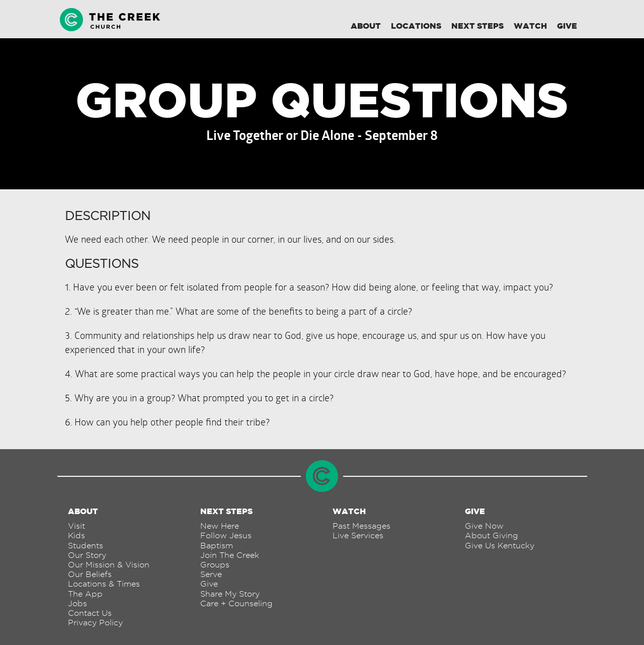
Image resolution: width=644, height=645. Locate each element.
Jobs (77, 603)
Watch (530, 26)
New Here (220, 526)
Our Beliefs (90, 574)
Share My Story (230, 594)
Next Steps (477, 26)
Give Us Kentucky (500, 546)
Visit (76, 526)
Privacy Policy (95, 623)
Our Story (87, 555)
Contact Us (90, 613)
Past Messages (361, 526)
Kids (76, 535)
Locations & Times (104, 584)
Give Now (484, 526)
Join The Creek (230, 555)
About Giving (492, 535)
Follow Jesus (226, 535)
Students (86, 546)
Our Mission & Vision (109, 565)
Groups (215, 565)
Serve (211, 574)
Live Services (358, 535)
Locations (416, 26)
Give (567, 26)
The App (85, 594)
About (366, 26)
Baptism (217, 546)
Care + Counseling (236, 603)
